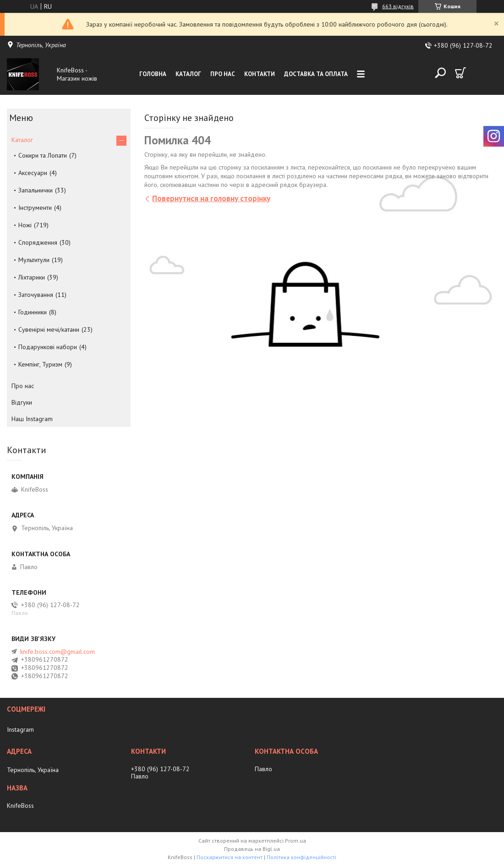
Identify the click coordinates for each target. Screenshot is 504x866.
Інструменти (35, 208)
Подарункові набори (48, 347)
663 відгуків (398, 6)
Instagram (20, 729)
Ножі (25, 225)
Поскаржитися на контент (230, 857)
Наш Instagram (32, 419)
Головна (153, 74)
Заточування (36, 295)
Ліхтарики (32, 277)
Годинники (33, 312)
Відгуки (22, 402)
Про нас (223, 74)
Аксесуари (33, 173)
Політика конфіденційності (301, 857)
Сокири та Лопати (43, 155)
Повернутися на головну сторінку (211, 198)
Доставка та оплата (316, 74)
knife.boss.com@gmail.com (58, 652)
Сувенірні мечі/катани (49, 329)
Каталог (188, 74)
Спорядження (38, 242)
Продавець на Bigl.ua (252, 849)
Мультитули (34, 260)
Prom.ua (296, 841)
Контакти (260, 74)
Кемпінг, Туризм (40, 364)
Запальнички (36, 190)
